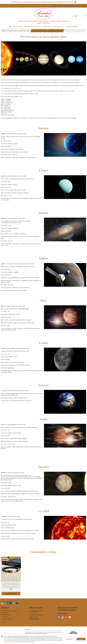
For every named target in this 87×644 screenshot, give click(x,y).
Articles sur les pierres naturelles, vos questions (19, 31)
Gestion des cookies (34, 617)
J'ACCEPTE (81, 639)
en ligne (21, 97)
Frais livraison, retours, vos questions (9, 611)
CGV (3, 621)
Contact (84, 6)
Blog (4, 31)
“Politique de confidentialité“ (10, 642)
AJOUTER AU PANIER (11, 594)
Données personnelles (7, 619)
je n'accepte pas (69, 639)
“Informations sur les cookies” (50, 640)
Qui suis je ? (5, 617)
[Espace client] (79, 16)
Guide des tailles (5, 613)
